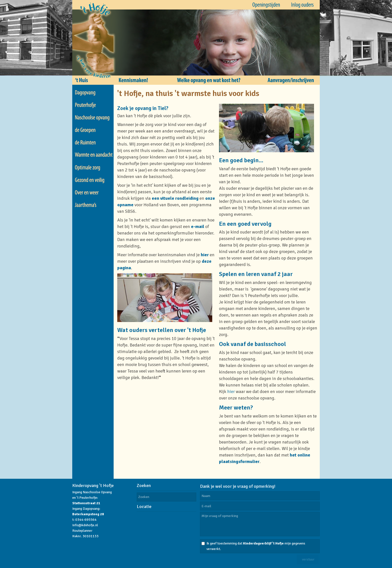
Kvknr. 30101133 (85, 536)
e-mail (198, 226)
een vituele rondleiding (175, 198)
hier (205, 255)
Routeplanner (82, 531)
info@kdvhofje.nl (85, 525)
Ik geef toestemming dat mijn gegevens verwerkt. (256, 546)
